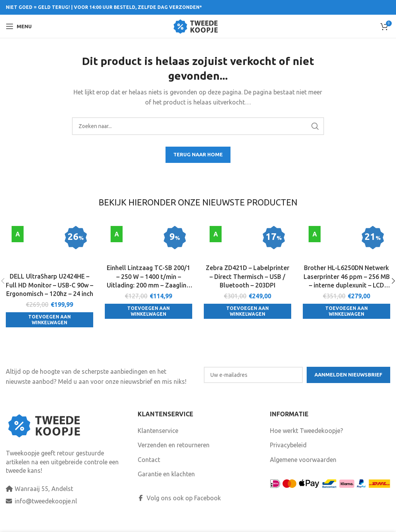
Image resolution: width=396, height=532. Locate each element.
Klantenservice (158, 440)
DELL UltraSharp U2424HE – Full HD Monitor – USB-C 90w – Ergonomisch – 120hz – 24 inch (49, 286)
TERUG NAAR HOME (198, 154)
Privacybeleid (288, 454)
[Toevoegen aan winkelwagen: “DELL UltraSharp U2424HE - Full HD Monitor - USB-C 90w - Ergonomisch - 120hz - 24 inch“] (49, 321)
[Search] (198, 126)
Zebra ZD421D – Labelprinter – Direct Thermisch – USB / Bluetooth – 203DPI (247, 277)
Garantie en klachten (166, 483)
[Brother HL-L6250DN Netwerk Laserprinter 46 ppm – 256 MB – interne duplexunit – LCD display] (346, 243)
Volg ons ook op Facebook (179, 507)
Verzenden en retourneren (174, 454)
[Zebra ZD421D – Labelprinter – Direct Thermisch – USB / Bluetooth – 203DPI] (247, 243)
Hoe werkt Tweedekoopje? (306, 440)
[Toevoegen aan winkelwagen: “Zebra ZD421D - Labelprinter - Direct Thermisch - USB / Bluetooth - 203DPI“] (247, 312)
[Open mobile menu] (19, 26)
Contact (149, 469)
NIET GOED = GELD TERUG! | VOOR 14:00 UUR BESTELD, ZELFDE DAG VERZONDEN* (104, 7)
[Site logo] (198, 26)
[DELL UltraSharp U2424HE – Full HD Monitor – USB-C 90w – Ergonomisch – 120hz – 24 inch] (49, 248)
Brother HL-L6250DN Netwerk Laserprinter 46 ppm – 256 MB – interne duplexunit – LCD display (347, 277)
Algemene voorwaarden (303, 469)
